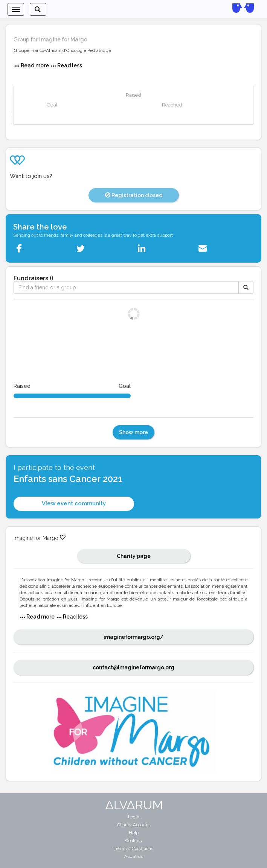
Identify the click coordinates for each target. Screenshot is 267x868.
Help (134, 833)
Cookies (133, 841)
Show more (133, 432)
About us (134, 856)
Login (134, 817)
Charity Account (133, 825)
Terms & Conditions (133, 848)
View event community (74, 503)
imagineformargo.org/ (133, 637)
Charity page (134, 556)
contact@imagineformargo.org (133, 667)
